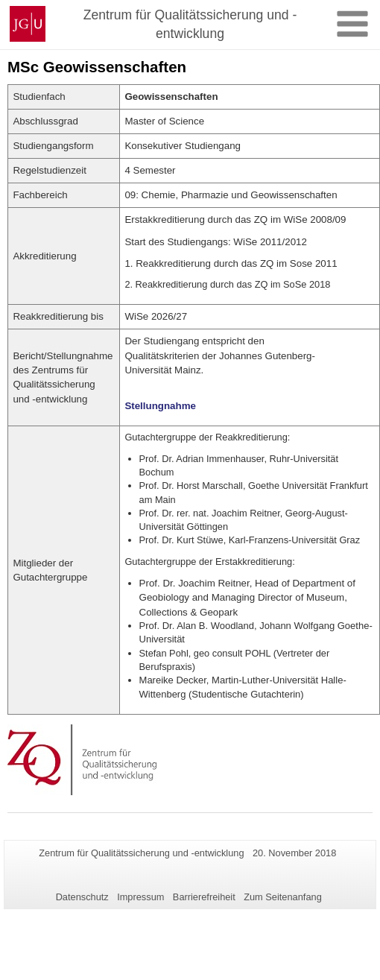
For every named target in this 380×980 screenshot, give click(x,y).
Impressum (140, 897)
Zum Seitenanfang (283, 897)
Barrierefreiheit (204, 897)
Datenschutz (82, 897)
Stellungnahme (160, 406)
